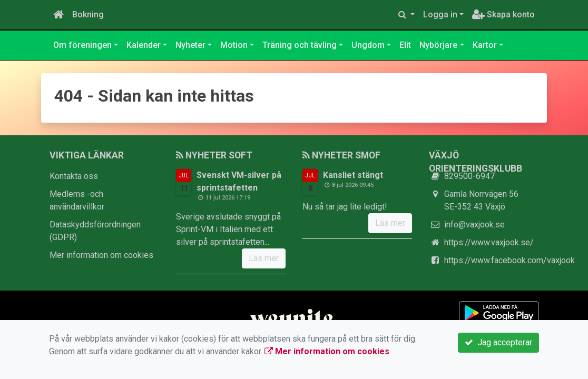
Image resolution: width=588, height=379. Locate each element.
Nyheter (190, 45)
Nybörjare (438, 45)
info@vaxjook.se (474, 225)
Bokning (88, 14)
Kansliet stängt (353, 175)
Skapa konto (503, 14)
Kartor (485, 45)
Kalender (144, 45)
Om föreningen (82, 45)
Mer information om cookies (101, 255)
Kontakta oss (74, 176)
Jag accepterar (498, 342)
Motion (234, 45)
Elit (405, 45)
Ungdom (368, 45)
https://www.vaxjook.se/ (489, 242)
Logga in (440, 14)
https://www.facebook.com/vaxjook (509, 260)
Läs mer (264, 258)
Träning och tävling (300, 45)
